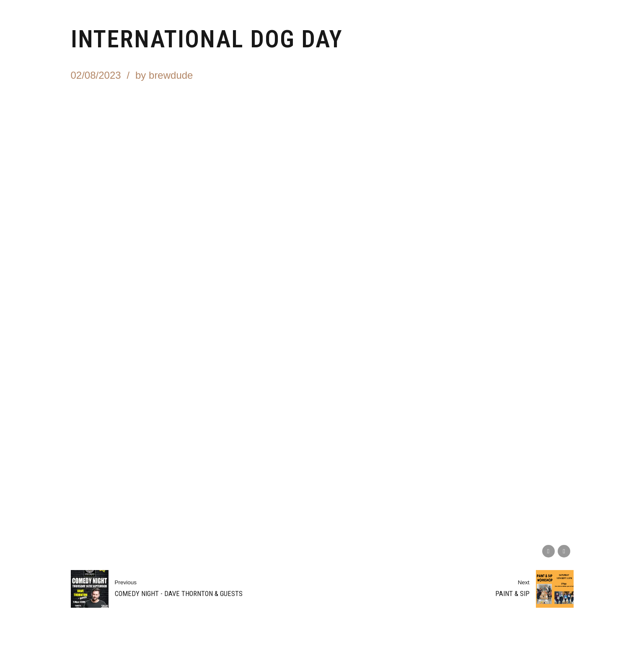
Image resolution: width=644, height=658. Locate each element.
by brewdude (164, 75)
